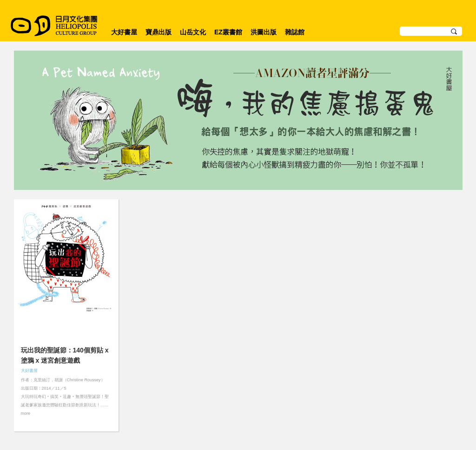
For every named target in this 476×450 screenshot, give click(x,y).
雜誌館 (295, 32)
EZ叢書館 (228, 32)
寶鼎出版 (159, 32)
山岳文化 (193, 32)
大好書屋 (124, 32)
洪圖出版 (264, 32)
